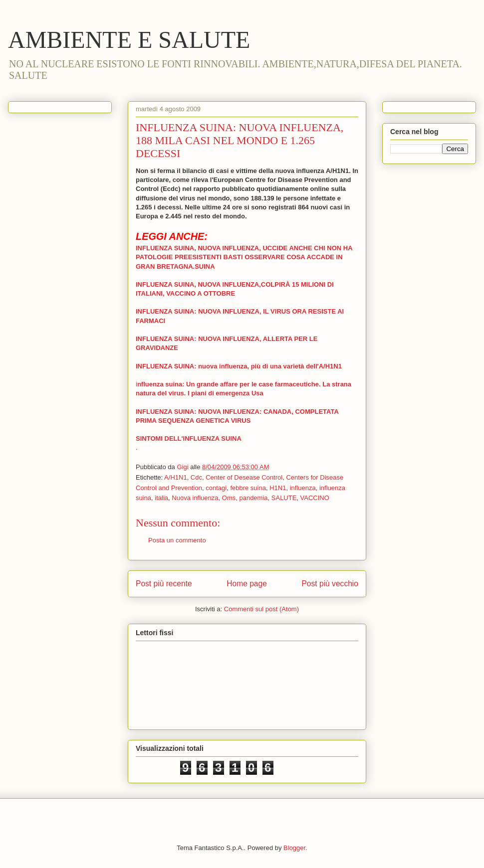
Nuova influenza (195, 498)
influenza (303, 488)
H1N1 (278, 488)
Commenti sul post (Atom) (261, 609)
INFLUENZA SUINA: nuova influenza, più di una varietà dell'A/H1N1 (239, 366)
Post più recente (164, 584)
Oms (229, 498)
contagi (216, 488)
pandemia (253, 498)
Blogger (294, 848)
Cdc (196, 477)
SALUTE (284, 498)
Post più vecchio (330, 584)
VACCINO (315, 498)
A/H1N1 (176, 477)
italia (161, 498)
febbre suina (248, 488)
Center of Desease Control (244, 477)
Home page (247, 584)
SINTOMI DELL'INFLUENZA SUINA (189, 438)
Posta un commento (177, 540)
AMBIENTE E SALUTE (129, 40)
